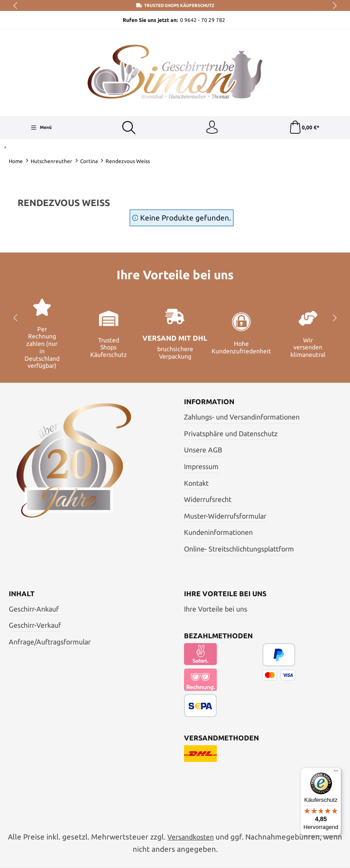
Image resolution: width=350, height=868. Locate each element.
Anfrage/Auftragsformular (50, 642)
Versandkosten (191, 837)
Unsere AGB (203, 450)
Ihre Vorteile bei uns (216, 609)
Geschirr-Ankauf (34, 609)
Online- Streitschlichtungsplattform (239, 549)
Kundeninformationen (218, 532)
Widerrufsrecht (208, 499)
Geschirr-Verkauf (35, 625)
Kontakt (196, 483)
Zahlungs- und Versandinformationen (242, 417)
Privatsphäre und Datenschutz (231, 434)
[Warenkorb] (304, 128)
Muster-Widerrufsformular (225, 516)
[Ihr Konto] (212, 128)
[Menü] (41, 128)
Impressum (201, 466)
